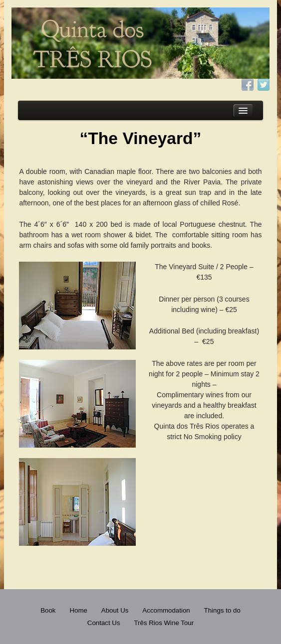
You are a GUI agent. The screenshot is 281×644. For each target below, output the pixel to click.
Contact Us (104, 623)
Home (78, 610)
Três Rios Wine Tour (164, 623)
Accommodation (166, 610)
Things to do (222, 610)
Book (48, 610)
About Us (115, 610)
